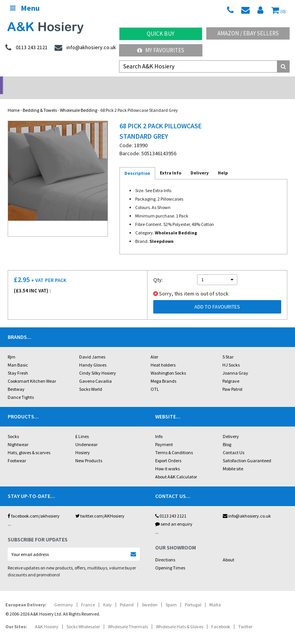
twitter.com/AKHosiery (100, 506)
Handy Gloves (93, 355)
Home (14, 100)
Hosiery (83, 442)
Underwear (86, 434)
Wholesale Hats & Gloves (180, 617)
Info (159, 426)
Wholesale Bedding (79, 100)
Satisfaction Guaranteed (247, 451)
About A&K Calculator (176, 467)
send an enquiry (174, 514)
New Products (89, 451)
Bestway (16, 379)
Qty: (158, 270)
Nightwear (18, 434)
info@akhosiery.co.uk (247, 506)
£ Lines (82, 426)
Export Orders (168, 451)
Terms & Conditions (174, 442)
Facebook (221, 617)
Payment (164, 434)
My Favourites (161, 50)
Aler (154, 347)
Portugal (193, 595)
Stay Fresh (18, 363)
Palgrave (231, 371)
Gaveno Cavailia (95, 371)
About (229, 550)
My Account (111, 83)
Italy (107, 595)
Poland (127, 595)
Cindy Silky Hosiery (98, 363)
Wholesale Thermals (128, 617)
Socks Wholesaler (83, 617)
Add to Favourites (217, 297)
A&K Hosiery (47, 617)
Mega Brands (163, 371)
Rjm (12, 347)
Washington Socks (168, 363)
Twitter (245, 617)
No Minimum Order (37, 83)
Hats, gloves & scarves (29, 442)
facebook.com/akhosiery (34, 506)
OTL (155, 379)
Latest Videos (258, 83)
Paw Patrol (232, 379)
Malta (215, 595)
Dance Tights (21, 387)
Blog (227, 434)
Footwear (17, 451)
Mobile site (233, 459)
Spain (171, 595)
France (88, 595)
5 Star (228, 347)
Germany (64, 595)
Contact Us (234, 442)
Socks (13, 426)
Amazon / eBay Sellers (248, 33)
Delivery (231, 426)
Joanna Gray (235, 363)
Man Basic (18, 355)
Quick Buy (161, 34)
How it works (167, 459)
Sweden (150, 595)
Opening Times (170, 558)
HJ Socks (231, 355)
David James (92, 347)
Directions (165, 550)
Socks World (91, 379)
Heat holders (163, 355)
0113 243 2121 (171, 506)
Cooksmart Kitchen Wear (32, 371)
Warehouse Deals (185, 83)
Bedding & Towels (40, 100)
